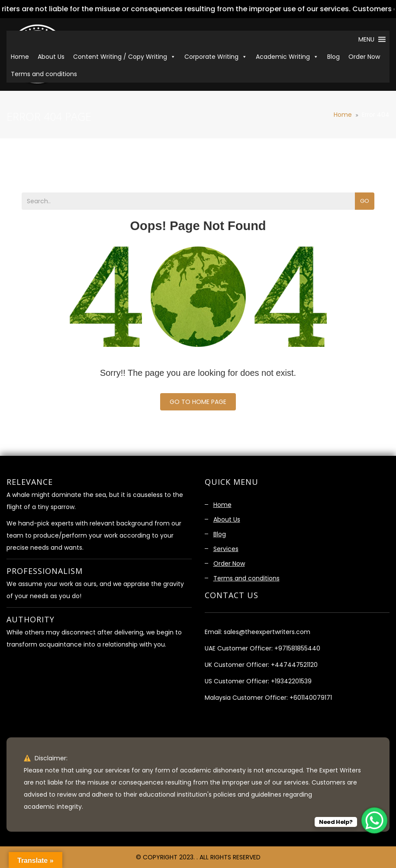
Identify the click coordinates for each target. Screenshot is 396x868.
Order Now (364, 57)
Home (20, 57)
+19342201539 (291, 681)
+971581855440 (297, 648)
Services (226, 549)
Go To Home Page (198, 402)
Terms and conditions (44, 74)
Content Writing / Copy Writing (124, 57)
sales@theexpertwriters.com (267, 632)
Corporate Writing (216, 57)
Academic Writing (287, 57)
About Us (51, 57)
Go (365, 201)
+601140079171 (311, 698)
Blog (333, 57)
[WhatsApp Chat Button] (374, 820)
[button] (365, 39)
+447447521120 (294, 665)
